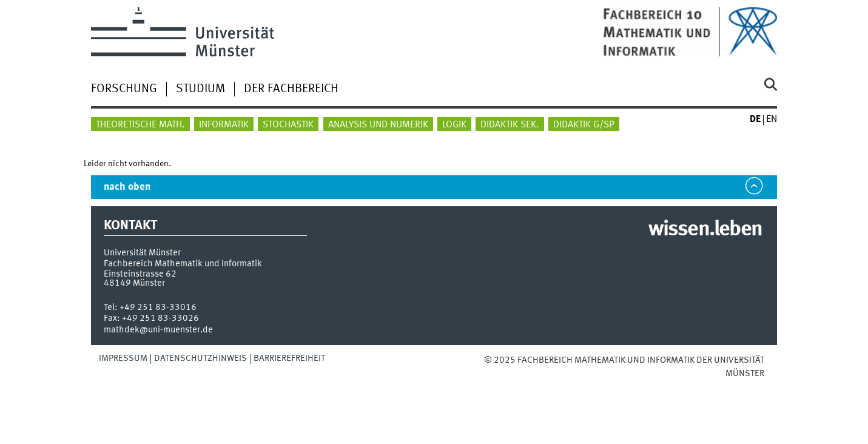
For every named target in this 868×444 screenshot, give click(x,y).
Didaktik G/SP (584, 125)
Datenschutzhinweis (200, 358)
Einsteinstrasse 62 (140, 274)
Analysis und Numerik (378, 125)
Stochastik (288, 125)
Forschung (124, 89)
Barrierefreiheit (289, 358)
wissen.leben (705, 230)
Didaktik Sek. (510, 125)
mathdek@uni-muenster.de (158, 330)
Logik (454, 125)
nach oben (127, 187)
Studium (200, 89)
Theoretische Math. (140, 125)
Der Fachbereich (291, 89)
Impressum (123, 358)
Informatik (224, 125)
